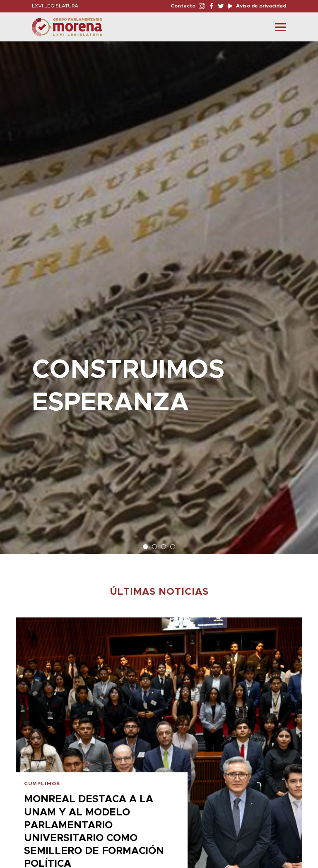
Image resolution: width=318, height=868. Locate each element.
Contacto (183, 6)
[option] (159, 294)
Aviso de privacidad (260, 6)
